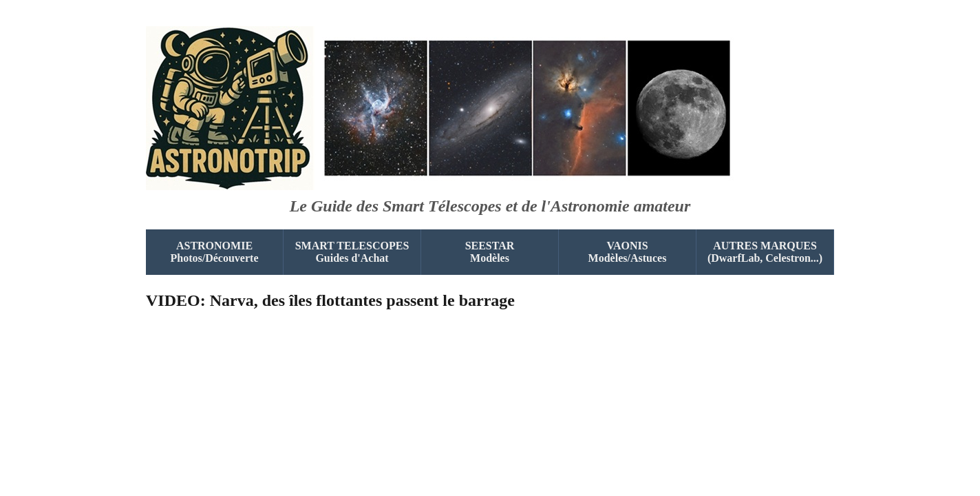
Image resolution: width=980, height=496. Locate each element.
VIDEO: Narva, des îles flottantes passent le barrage (330, 300)
